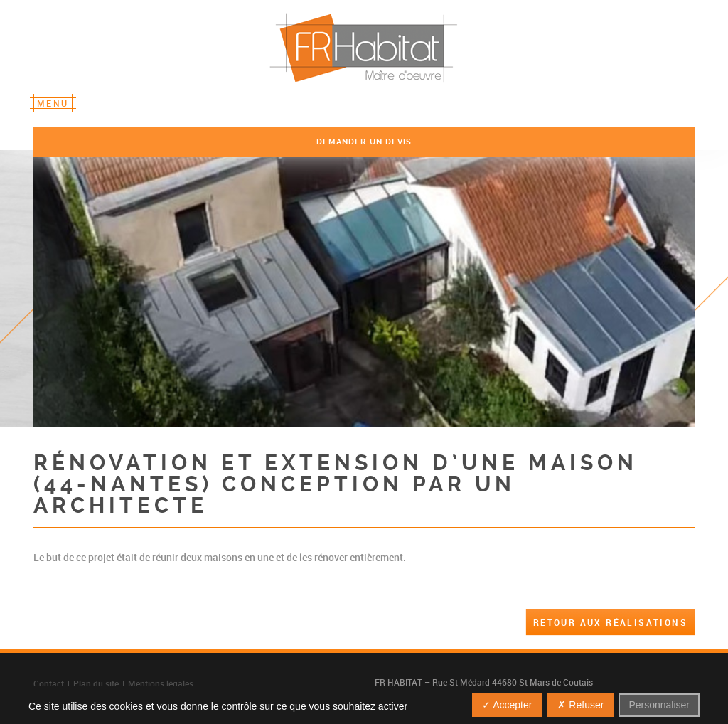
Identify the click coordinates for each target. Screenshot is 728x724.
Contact (49, 683)
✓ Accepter (507, 705)
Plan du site (96, 683)
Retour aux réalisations (610, 622)
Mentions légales (161, 683)
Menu (53, 103)
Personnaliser (659, 705)
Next (653, 291)
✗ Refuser (580, 705)
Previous (75, 291)
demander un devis (364, 142)
